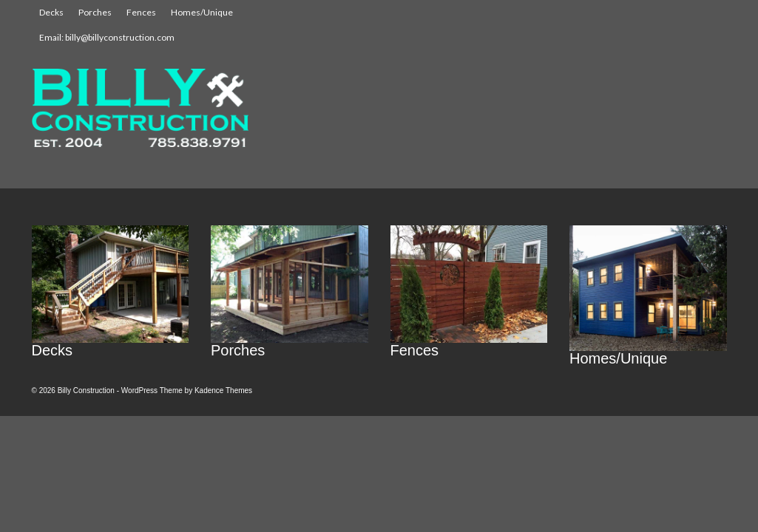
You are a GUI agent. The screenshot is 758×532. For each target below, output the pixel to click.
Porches (95, 12)
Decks (51, 12)
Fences (141, 12)
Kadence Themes (223, 391)
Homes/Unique (202, 12)
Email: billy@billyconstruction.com (107, 37)
